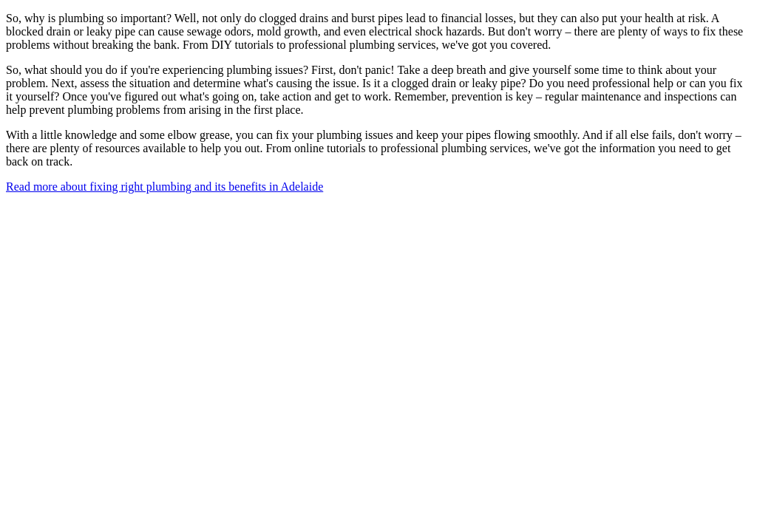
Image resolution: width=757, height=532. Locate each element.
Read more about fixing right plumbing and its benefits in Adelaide (164, 187)
